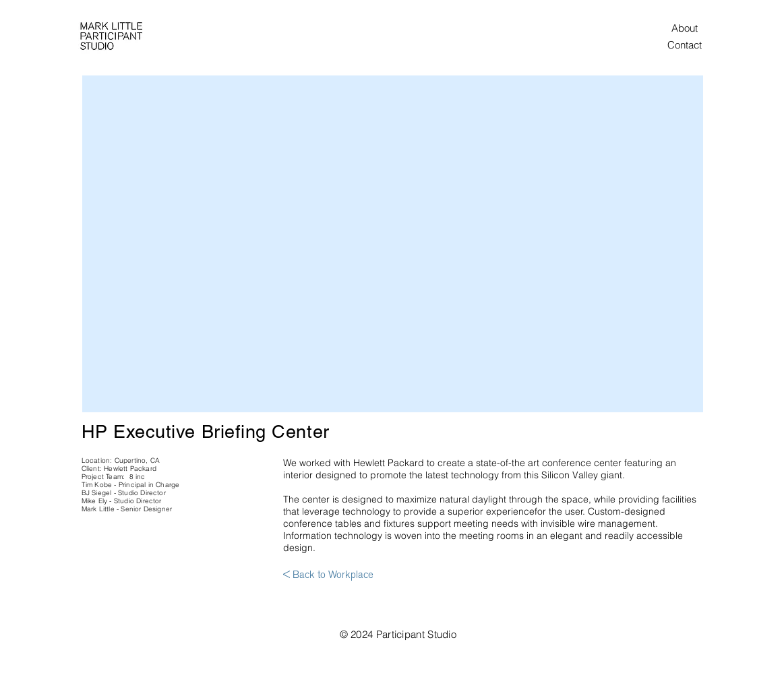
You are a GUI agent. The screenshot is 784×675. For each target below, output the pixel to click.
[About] (685, 28)
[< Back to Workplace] (328, 575)
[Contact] (685, 44)
